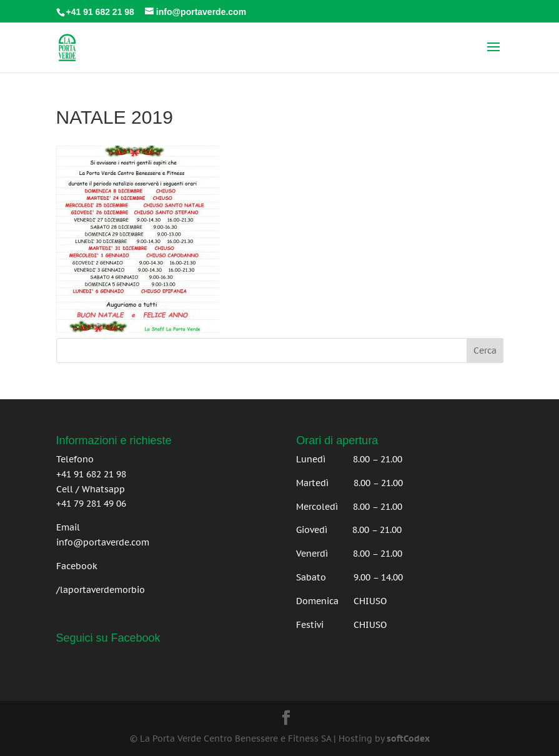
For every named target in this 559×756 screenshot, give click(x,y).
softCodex (408, 739)
